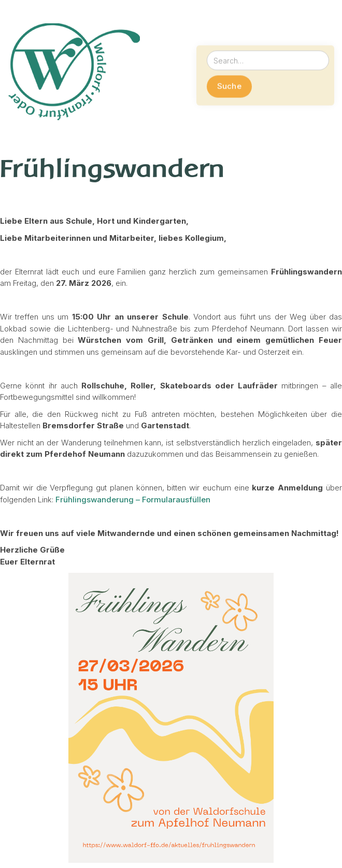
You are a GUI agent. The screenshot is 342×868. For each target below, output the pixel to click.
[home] (74, 74)
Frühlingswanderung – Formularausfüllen (133, 500)
